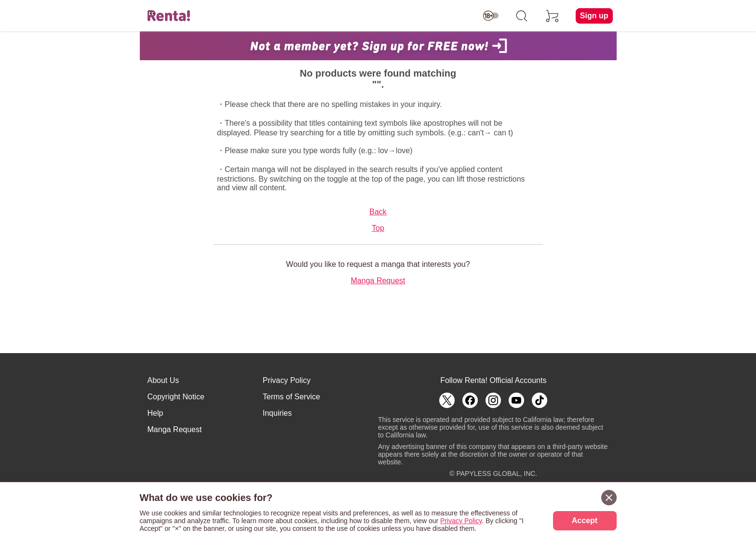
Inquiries (277, 413)
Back (378, 212)
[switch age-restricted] (491, 16)
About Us (163, 380)
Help (155, 413)
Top (378, 228)
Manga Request (378, 281)
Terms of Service (291, 397)
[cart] (553, 16)
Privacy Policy (287, 380)
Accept (585, 520)
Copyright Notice (176, 397)
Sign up (594, 16)
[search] (522, 16)
